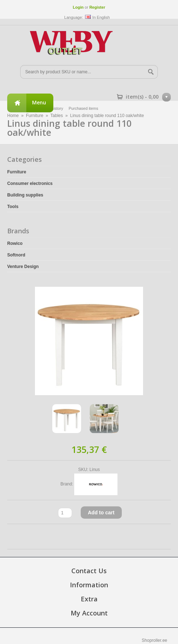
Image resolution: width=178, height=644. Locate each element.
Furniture (17, 172)
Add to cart (101, 513)
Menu (39, 102)
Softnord (16, 255)
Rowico (15, 243)
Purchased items (84, 108)
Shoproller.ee (154, 640)
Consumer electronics (30, 183)
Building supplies (25, 195)
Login (78, 7)
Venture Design (23, 267)
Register (97, 7)
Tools (13, 207)
